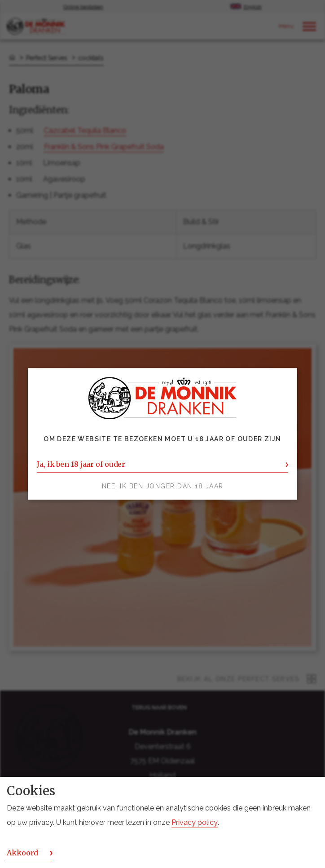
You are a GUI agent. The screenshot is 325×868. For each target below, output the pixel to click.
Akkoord (22, 853)
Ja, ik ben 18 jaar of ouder (81, 465)
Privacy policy (195, 822)
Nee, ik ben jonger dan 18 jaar (163, 487)
